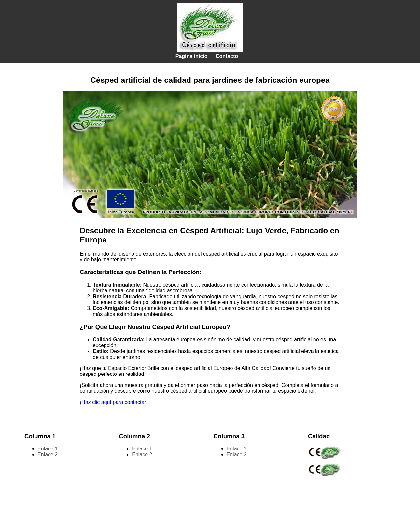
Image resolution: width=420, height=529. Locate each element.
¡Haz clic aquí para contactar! (114, 402)
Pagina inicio (192, 56)
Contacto (227, 56)
